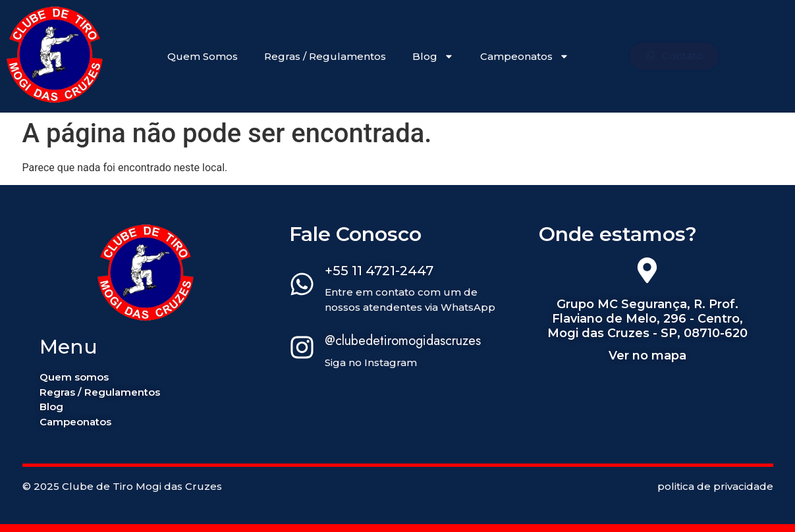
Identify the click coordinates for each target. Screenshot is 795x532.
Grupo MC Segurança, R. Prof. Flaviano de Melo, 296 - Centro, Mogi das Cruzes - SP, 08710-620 (647, 318)
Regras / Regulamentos (325, 56)
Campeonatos (525, 56)
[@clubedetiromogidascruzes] (302, 350)
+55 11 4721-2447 (379, 271)
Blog (433, 56)
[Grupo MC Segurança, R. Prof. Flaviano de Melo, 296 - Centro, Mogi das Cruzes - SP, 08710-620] (647, 273)
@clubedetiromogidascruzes (403, 341)
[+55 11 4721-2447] (302, 286)
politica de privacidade (715, 486)
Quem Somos (203, 56)
